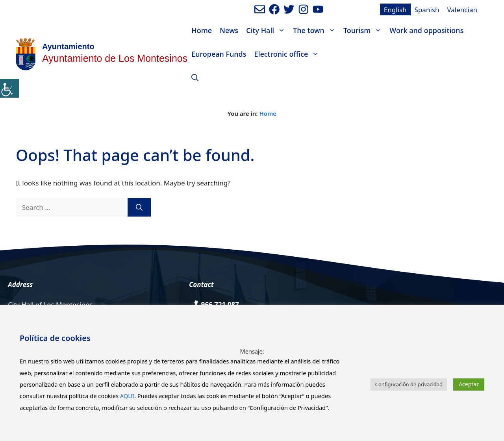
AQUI (127, 396)
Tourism (364, 30)
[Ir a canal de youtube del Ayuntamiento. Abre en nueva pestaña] (318, 9)
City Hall (268, 30)
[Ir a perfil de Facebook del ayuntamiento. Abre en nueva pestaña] (274, 9)
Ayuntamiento (68, 46)
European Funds (219, 54)
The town (316, 30)
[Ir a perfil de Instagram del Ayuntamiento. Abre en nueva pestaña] (303, 9)
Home (202, 30)
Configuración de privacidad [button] (409, 384)
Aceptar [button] (469, 384)
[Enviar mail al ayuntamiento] (260, 9)
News (229, 30)
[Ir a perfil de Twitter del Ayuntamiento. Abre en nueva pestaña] (289, 9)
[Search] (139, 208)
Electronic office (289, 54)
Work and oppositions (426, 30)
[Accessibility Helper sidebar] (9, 88)
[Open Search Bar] (195, 78)
